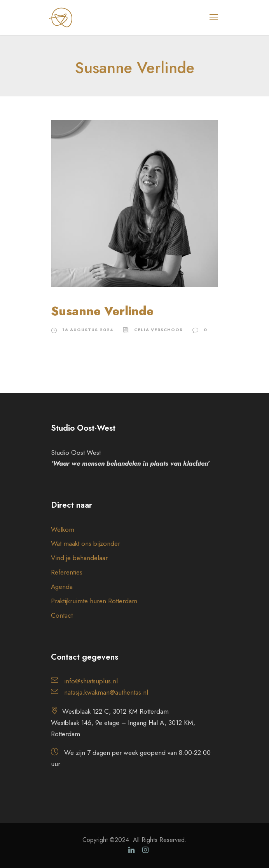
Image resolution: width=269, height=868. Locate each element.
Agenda (62, 587)
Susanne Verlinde (102, 311)
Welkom (63, 529)
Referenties (67, 572)
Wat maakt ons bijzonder (86, 543)
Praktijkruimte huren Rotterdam (94, 601)
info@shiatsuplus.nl (91, 681)
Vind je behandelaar (79, 558)
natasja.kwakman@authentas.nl (106, 692)
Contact (62, 615)
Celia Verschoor (158, 330)
